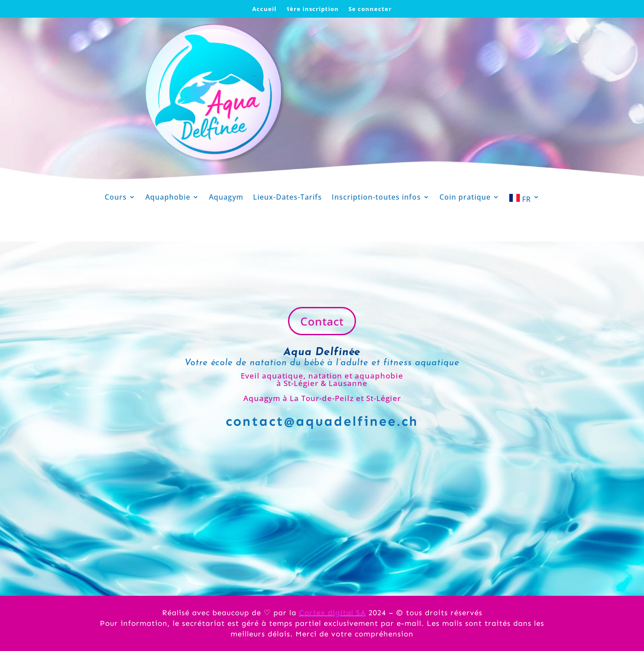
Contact (322, 321)
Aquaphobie (168, 198)
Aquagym (226, 198)
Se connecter (370, 9)
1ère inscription (313, 9)
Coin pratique (465, 198)
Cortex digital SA (332, 613)
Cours (116, 198)
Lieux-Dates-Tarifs (288, 198)
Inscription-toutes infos (376, 198)
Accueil (264, 9)
